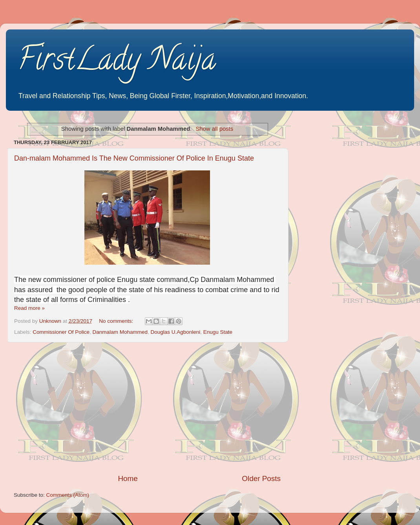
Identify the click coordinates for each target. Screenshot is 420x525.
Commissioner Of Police (61, 332)
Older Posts (261, 478)
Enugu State (218, 332)
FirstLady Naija (117, 62)
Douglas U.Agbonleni (175, 332)
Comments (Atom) (68, 495)
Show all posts (214, 129)
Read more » (29, 308)
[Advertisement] (147, 408)
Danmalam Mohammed (120, 332)
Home (128, 478)
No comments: (117, 321)
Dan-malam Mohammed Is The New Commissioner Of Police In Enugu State (134, 158)
